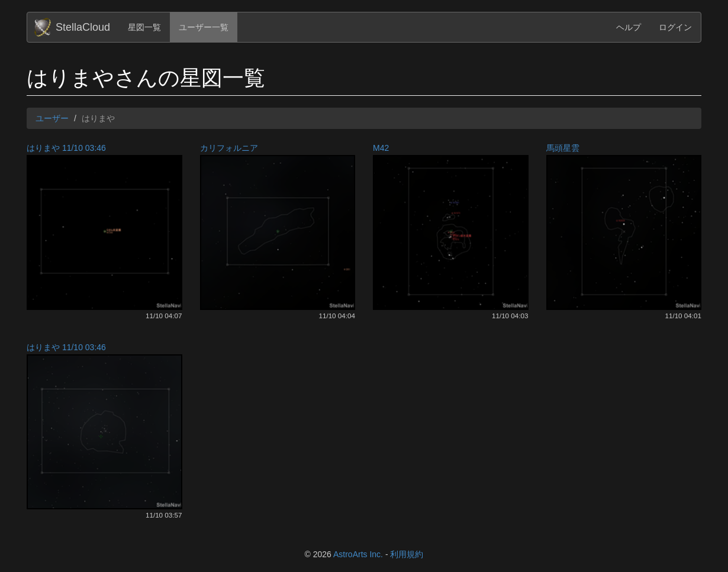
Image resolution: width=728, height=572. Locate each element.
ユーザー (52, 118)
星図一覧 (144, 27)
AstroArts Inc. (358, 554)
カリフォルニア (229, 148)
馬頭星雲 (563, 148)
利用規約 (407, 554)
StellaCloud (83, 27)
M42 (381, 148)
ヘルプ (629, 27)
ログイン (675, 27)
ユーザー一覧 (204, 27)
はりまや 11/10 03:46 (66, 148)
